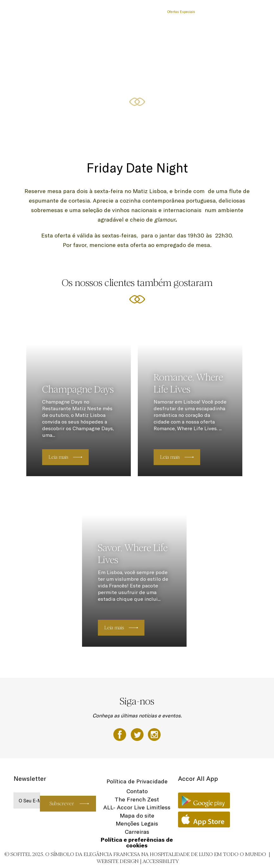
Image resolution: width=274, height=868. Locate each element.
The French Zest (137, 799)
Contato (137, 791)
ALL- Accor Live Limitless (137, 807)
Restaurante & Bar (108, 12)
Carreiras (137, 832)
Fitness (232, 12)
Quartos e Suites (73, 12)
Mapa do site (137, 816)
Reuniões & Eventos (145, 12)
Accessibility (161, 861)
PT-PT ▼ (251, 12)
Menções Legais (137, 823)
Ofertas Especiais (181, 12)
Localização (211, 12)
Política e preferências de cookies (137, 842)
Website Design (118, 861)
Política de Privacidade (137, 781)
